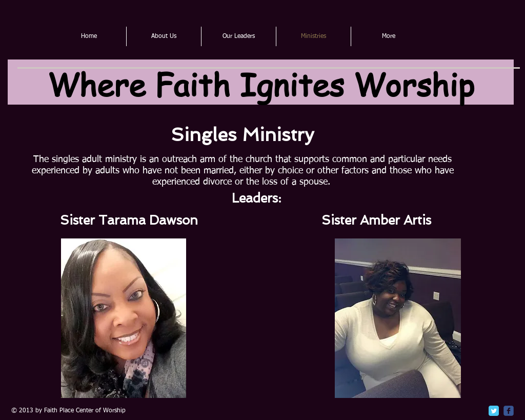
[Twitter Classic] (494, 411)
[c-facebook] (509, 411)
